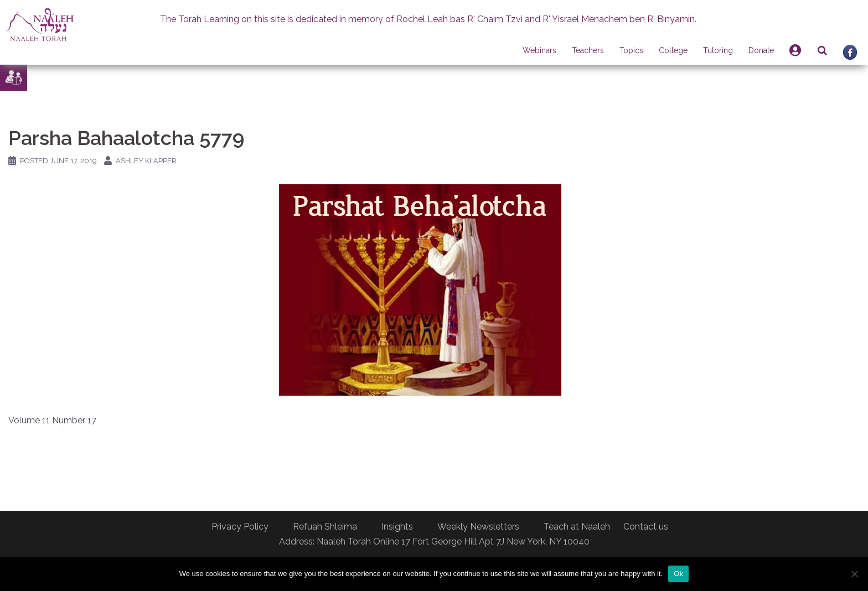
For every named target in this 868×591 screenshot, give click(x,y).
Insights (397, 527)
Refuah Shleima (325, 527)
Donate (761, 50)
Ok (678, 574)
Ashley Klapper (146, 161)
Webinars (539, 50)
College (673, 50)
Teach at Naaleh (577, 527)
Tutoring (718, 50)
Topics (631, 50)
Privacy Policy (240, 527)
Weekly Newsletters (478, 527)
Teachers (588, 50)
